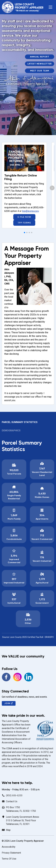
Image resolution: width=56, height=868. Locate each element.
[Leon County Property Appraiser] (23, 7)
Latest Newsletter (40, 64)
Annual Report (40, 57)
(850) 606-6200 (14, 795)
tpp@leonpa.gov (30, 211)
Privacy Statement (11, 853)
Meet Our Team (40, 71)
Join (9, 703)
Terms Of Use (9, 859)
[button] (50, 7)
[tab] (28, 423)
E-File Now (24, 217)
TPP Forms (24, 223)
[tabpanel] (28, 539)
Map (8, 830)
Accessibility (9, 847)
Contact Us (12, 801)
